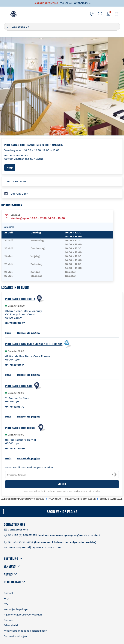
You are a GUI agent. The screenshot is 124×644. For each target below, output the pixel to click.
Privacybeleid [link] (12, 625)
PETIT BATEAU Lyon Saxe (19, 386)
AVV (6, 604)
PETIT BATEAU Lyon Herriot (21, 428)
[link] (92, 14)
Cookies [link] (8, 620)
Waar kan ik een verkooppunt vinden (29, 467)
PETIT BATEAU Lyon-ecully (20, 299)
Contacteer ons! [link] (18, 530)
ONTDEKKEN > (82, 3)
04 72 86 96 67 (15, 323)
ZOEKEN (62, 484)
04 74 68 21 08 (17, 181)
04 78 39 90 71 (15, 365)
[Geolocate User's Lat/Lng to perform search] (114, 475)
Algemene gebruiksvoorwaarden (23, 615)
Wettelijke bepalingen (16, 609)
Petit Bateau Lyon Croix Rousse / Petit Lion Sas (34, 344)
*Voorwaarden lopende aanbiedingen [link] (25, 631)
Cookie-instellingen (15, 636)
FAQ (6, 598)
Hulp (11, 167)
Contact (8, 593)
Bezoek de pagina (28, 333)
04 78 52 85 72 (15, 407)
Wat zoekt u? (20, 27)
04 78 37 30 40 (15, 448)
